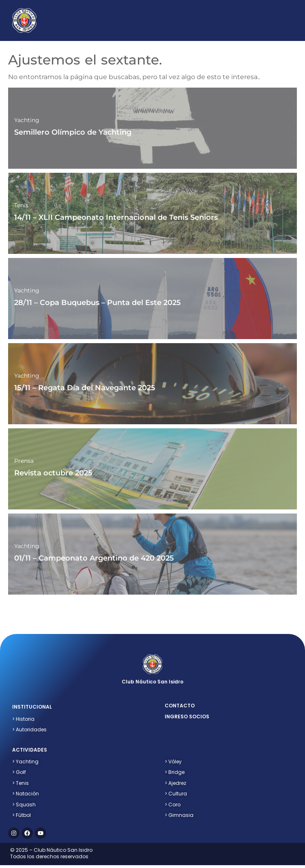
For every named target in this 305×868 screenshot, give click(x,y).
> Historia (23, 719)
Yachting (27, 120)
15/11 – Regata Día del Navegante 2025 (85, 388)
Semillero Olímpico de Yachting (73, 132)
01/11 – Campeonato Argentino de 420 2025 (94, 558)
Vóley (173, 762)
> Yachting (25, 762)
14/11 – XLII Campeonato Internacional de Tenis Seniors (116, 217)
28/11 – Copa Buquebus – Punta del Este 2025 (98, 303)
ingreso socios (187, 717)
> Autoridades (29, 729)
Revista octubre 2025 (53, 473)
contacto (180, 706)
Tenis (21, 205)
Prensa (24, 461)
